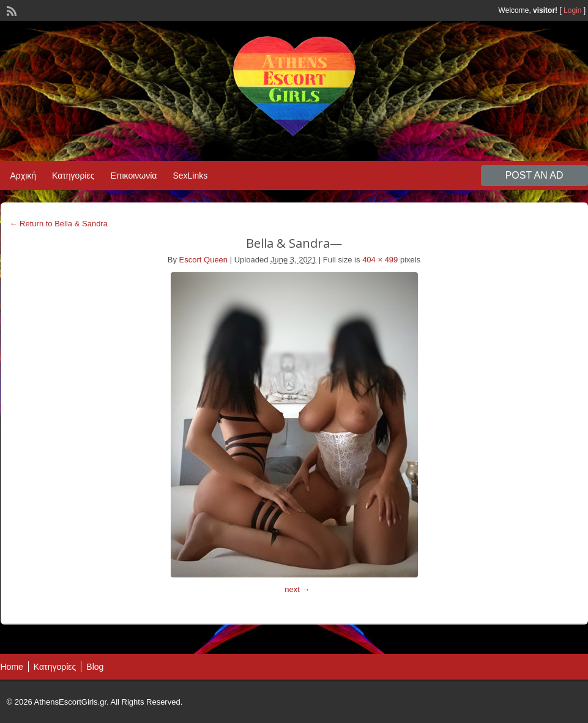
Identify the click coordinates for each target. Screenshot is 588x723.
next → (297, 589)
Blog (95, 667)
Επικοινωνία (133, 176)
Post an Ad (534, 175)
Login (572, 10)
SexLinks (190, 176)
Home (12, 667)
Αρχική (24, 176)
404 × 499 (380, 260)
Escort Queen (204, 260)
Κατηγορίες (73, 176)
